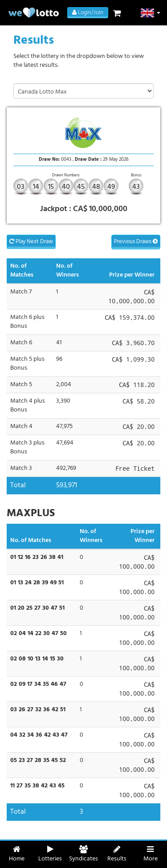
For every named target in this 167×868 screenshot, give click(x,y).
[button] (151, 13)
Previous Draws (136, 242)
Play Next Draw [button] (31, 242)
